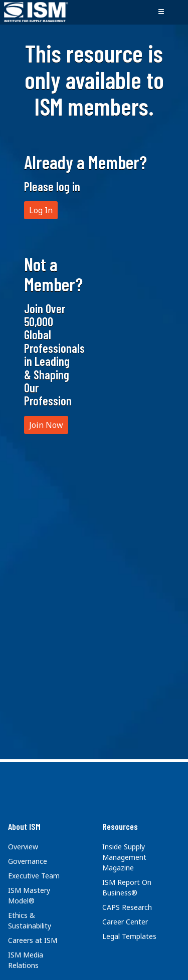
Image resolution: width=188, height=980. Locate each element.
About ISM (24, 826)
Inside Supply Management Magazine (124, 857)
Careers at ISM (33, 940)
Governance (28, 861)
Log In (41, 210)
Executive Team (34, 876)
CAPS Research (127, 907)
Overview (23, 847)
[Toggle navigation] (161, 12)
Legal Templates (129, 936)
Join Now (46, 425)
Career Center (125, 922)
